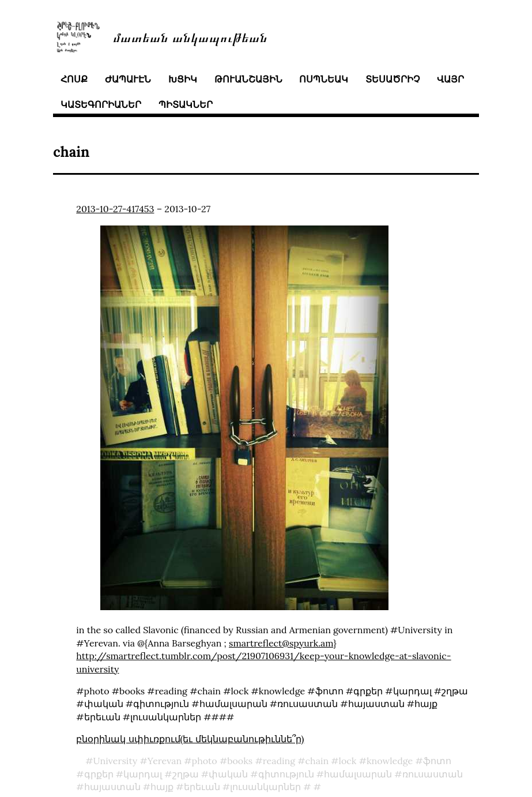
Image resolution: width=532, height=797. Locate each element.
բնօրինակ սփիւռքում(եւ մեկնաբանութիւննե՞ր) (190, 739)
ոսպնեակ (324, 79)
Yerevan (165, 761)
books (240, 761)
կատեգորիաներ (101, 104)
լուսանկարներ (265, 787)
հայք (162, 787)
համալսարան (358, 774)
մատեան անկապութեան (190, 37)
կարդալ (143, 774)
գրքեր (99, 774)
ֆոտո (437, 761)
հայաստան (112, 787)
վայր (450, 79)
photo (205, 761)
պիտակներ (186, 104)
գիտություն (286, 774)
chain (317, 761)
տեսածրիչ (393, 79)
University (116, 761)
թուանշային (248, 79)
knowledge (390, 761)
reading (279, 761)
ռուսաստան (433, 774)
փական (228, 774)
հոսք (74, 79)
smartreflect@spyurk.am (281, 643)
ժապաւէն (128, 79)
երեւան (202, 787)
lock (348, 761)
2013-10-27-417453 (115, 209)
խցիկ (183, 79)
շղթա (186, 774)
